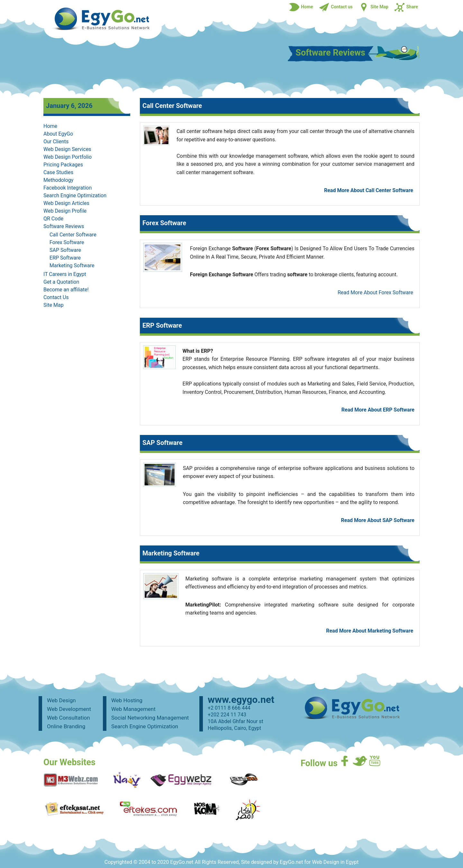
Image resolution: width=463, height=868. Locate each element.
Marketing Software (72, 266)
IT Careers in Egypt (65, 274)
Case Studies (58, 172)
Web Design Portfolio (68, 157)
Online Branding (66, 726)
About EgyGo (58, 134)
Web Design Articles (66, 203)
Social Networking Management (150, 718)
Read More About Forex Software (375, 292)
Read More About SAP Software (378, 520)
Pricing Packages (63, 165)
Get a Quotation (61, 282)
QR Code (53, 219)
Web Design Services (67, 149)
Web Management (133, 709)
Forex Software (67, 242)
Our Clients (56, 142)
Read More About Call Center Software (369, 190)
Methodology (58, 180)
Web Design (61, 700)
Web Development (69, 709)
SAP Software (65, 250)
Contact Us (56, 297)
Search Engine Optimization (75, 195)
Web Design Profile (65, 211)
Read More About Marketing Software (370, 631)
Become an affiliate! (66, 290)
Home (50, 126)
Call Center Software (73, 235)
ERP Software (65, 258)
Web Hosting (127, 700)
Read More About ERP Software (378, 410)
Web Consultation (68, 718)
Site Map (54, 305)
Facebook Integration (68, 188)
